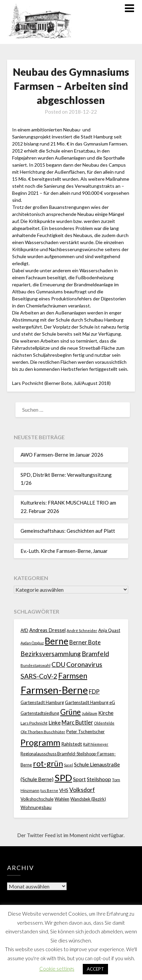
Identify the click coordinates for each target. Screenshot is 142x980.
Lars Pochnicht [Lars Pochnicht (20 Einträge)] (34, 723)
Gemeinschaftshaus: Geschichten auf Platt (68, 531)
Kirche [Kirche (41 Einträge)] (106, 713)
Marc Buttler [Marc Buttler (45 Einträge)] (77, 722)
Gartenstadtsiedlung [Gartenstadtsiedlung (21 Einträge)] (40, 713)
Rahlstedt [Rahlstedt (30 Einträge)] (72, 744)
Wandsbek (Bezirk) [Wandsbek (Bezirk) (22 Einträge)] (88, 799)
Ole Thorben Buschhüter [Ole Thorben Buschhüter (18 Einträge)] (43, 732)
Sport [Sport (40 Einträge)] (79, 779)
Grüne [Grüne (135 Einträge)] (70, 712)
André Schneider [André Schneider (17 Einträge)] (82, 630)
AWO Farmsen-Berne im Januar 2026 (62, 455)
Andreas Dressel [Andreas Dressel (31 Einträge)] (47, 630)
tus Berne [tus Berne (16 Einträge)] (49, 790)
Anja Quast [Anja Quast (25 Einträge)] (109, 630)
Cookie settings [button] (57, 969)
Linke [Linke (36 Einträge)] (55, 723)
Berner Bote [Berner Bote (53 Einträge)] (85, 642)
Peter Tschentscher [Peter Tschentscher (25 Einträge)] (85, 732)
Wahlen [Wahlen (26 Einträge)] (62, 799)
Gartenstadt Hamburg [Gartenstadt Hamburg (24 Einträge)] (42, 702)
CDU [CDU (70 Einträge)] (58, 664)
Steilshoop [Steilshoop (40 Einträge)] (99, 779)
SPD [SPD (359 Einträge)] (63, 778)
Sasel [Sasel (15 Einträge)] (68, 765)
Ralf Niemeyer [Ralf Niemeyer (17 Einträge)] (96, 744)
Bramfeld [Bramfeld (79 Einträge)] (95, 654)
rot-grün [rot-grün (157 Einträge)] (48, 763)
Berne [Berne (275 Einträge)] (57, 641)
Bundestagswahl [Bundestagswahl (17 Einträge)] (35, 665)
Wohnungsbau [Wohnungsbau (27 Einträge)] (36, 807)
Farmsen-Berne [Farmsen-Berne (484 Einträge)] (54, 690)
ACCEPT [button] (95, 969)
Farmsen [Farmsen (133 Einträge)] (73, 676)
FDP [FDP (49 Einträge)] (94, 691)
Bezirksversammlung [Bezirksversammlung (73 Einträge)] (51, 654)
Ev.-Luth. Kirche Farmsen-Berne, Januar (64, 551)
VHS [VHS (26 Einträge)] (64, 790)
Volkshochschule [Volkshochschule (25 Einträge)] (37, 799)
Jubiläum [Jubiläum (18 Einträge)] (90, 713)
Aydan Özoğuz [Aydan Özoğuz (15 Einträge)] (32, 643)
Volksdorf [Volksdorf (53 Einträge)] (82, 790)
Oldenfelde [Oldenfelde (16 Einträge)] (104, 723)
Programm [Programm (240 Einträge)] (40, 742)
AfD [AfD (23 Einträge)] (24, 630)
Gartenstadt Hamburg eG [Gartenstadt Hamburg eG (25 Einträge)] (90, 702)
